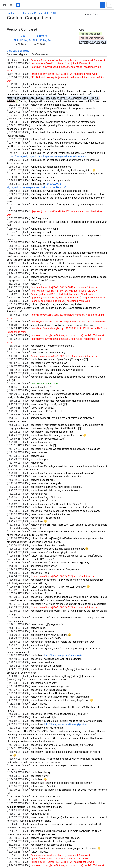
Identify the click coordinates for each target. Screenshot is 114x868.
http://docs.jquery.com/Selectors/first (64, 655)
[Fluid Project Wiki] (18, 5)
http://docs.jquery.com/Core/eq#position (66, 724)
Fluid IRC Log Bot (23, 40)
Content (11, 13)
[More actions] (104, 14)
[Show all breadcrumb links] (19, 13)
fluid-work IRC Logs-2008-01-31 (39, 13)
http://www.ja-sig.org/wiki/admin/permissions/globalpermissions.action (49, 156)
